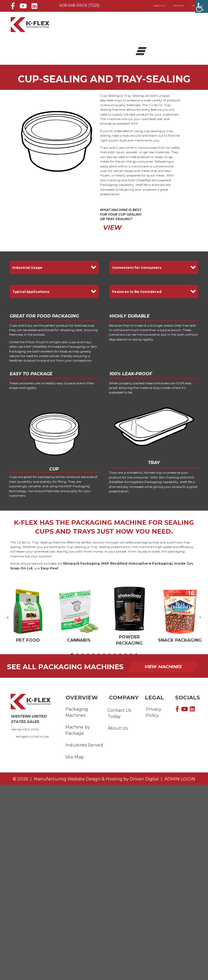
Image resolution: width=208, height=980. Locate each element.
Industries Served (84, 745)
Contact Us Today (119, 713)
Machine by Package (78, 730)
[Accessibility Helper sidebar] (202, 6)
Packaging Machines (77, 712)
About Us (159, 6)
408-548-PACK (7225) (79, 5)
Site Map (75, 757)
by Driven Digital (96, 779)
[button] (54, 267)
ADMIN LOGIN (179, 779)
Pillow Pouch (36, 342)
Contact (178, 6)
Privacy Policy (154, 712)
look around (132, 135)
